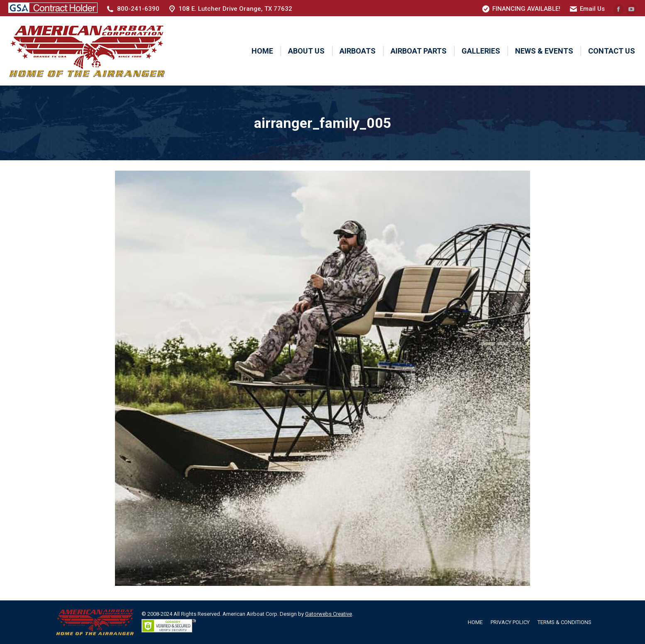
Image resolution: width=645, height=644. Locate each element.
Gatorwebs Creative (329, 614)
